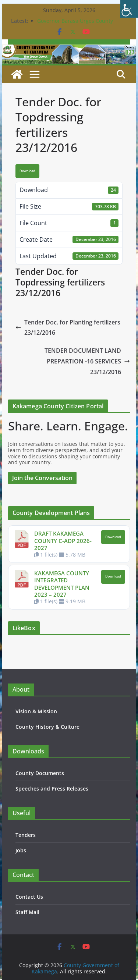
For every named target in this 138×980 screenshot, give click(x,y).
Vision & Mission (36, 711)
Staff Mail (27, 912)
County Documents (40, 773)
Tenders (26, 835)
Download (27, 171)
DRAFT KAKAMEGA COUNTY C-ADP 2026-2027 (63, 541)
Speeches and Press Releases (52, 789)
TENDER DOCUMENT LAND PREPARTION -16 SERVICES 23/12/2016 (87, 361)
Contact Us (29, 897)
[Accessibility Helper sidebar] (129, 9)
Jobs (21, 850)
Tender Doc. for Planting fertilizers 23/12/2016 (68, 328)
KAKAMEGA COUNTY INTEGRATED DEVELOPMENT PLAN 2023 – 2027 (62, 584)
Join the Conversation (42, 478)
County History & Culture (47, 727)
